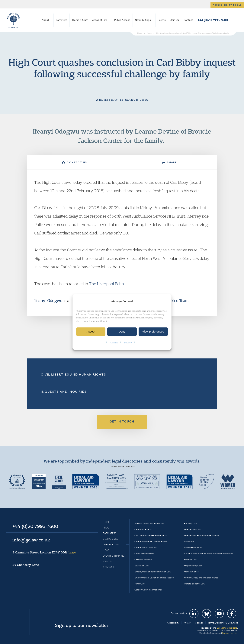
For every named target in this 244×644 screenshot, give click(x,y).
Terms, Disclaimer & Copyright (223, 623)
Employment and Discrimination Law (153, 572)
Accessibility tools (227, 5)
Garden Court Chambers (14, 20)
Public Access (122, 20)
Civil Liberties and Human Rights (74, 374)
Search (234, 20)
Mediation (189, 542)
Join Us (175, 20)
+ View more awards (122, 467)
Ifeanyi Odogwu (56, 131)
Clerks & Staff (80, 20)
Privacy (128, 343)
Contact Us (75, 162)
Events (162, 20)
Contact (188, 20)
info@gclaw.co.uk (31, 540)
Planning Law (190, 560)
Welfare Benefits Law (194, 584)
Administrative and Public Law (149, 523)
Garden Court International (148, 590)
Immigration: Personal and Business (202, 536)
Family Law (140, 584)
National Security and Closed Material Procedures (208, 554)
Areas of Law (100, 20)
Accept (91, 332)
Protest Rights (191, 572)
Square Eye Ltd (230, 633)
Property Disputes (193, 566)
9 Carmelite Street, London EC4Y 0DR (44, 552)
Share (170, 162)
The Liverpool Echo (106, 284)
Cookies (114, 343)
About (45, 20)
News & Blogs (143, 20)
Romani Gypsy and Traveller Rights (201, 578)
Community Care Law (145, 548)
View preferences (153, 332)
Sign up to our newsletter (82, 625)
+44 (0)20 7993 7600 (213, 20)
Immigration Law (192, 529)
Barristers (62, 20)
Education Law (142, 566)
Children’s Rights (143, 529)
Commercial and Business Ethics (151, 542)
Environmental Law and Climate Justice (154, 578)
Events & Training (114, 556)
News (106, 550)
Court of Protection (144, 554)
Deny (122, 332)
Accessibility (173, 623)
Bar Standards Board (227, 628)
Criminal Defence (143, 560)
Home (106, 522)
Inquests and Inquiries (64, 392)
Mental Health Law (193, 548)
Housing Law (190, 523)
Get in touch (122, 421)
